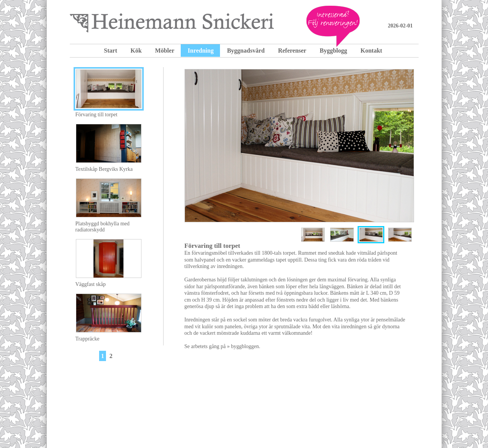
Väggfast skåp (91, 284)
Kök (136, 51)
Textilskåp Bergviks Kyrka (104, 169)
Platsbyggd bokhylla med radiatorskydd (103, 227)
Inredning (201, 51)
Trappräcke (87, 339)
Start (111, 51)
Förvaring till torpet (96, 115)
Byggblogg (333, 51)
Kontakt (371, 51)
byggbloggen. (246, 346)
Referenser (292, 51)
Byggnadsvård (246, 51)
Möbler (165, 51)
